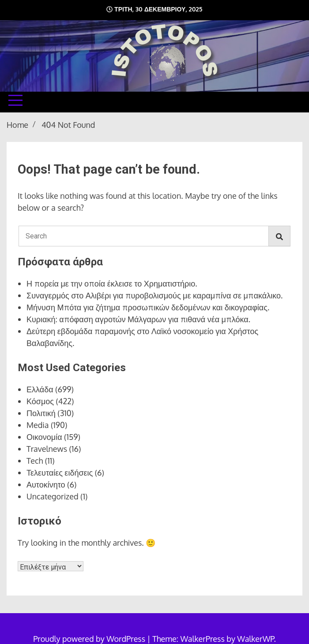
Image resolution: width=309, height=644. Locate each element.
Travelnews (47, 449)
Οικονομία (44, 437)
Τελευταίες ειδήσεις (60, 473)
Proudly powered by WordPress (90, 639)
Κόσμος (40, 401)
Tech (35, 461)
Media (38, 425)
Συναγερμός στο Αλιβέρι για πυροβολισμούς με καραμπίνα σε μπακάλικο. (154, 295)
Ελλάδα (40, 389)
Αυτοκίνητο (46, 484)
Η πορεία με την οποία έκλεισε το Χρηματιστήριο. (112, 283)
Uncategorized (53, 496)
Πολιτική (41, 413)
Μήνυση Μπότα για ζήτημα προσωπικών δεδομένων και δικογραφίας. (148, 307)
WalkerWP (255, 639)
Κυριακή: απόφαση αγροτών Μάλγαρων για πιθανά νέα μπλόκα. (138, 319)
